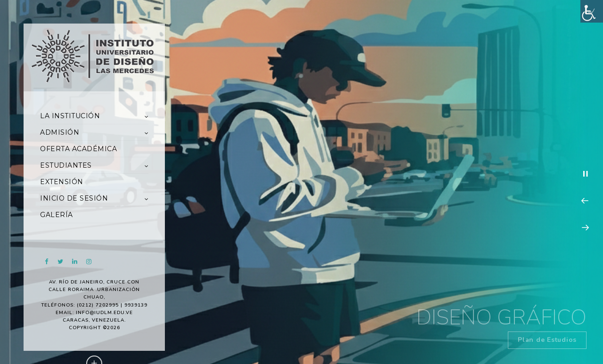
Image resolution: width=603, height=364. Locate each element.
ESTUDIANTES (66, 165)
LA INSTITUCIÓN (70, 116)
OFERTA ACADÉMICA (78, 149)
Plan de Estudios (547, 340)
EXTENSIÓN (62, 182)
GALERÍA (57, 215)
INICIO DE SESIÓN (74, 198)
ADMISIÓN (60, 132)
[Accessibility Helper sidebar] (592, 11)
